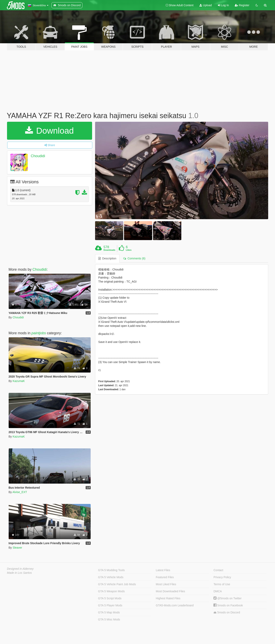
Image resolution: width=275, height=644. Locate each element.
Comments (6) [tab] (134, 258)
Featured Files (165, 577)
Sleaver (17, 548)
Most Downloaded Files (170, 591)
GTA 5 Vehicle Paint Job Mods (117, 584)
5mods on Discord (227, 613)
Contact (218, 570)
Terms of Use (222, 584)
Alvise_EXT (20, 492)
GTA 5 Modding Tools (111, 570)
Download (49, 131)
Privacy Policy (222, 577)
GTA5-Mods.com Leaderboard (175, 605)
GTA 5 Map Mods (109, 612)
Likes (129, 250)
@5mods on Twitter (227, 598)
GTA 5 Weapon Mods (111, 591)
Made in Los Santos (19, 573)
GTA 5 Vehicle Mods (111, 577)
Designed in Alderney (20, 569)
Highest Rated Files (168, 598)
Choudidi (38, 156)
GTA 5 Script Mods (110, 598)
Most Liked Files (166, 584)
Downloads (109, 250)
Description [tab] (107, 258)
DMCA (218, 591)
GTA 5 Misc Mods (109, 619)
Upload (206, 5)
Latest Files (163, 570)
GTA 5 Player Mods (110, 605)
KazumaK (19, 381)
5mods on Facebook (228, 605)
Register (242, 5)
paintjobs (39, 333)
